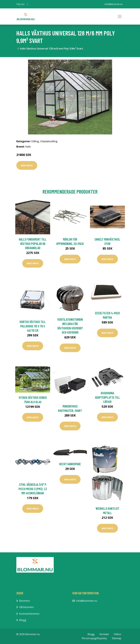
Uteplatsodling (49, 141)
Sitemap (117, 638)
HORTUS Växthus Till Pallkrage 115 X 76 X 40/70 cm (33, 326)
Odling (35, 141)
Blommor (25, 601)
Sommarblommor (29, 614)
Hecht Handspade (70, 464)
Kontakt (104, 634)
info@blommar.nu (114, 4)
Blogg (23, 620)
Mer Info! (27, 165)
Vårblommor (27, 607)
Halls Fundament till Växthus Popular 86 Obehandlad (33, 244)
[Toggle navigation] (120, 16)
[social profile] (28, 4)
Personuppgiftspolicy (94, 638)
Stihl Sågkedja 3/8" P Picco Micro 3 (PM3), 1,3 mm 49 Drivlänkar (33, 489)
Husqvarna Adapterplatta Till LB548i (107, 397)
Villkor (118, 634)
